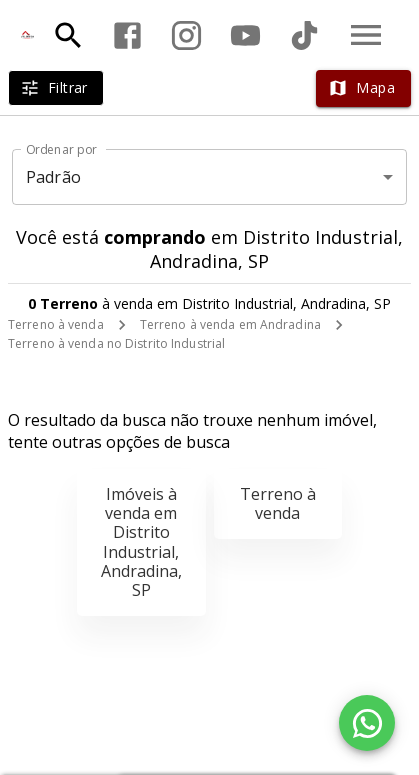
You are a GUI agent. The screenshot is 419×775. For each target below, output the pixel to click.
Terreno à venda (56, 324)
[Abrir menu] (366, 35)
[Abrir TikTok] (304, 35)
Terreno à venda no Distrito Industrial (116, 343)
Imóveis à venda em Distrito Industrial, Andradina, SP (141, 542)
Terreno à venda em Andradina (230, 324)
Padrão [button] (53, 177)
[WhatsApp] (367, 723)
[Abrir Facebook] (127, 35)
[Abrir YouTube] (245, 35)
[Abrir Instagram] (186, 35)
